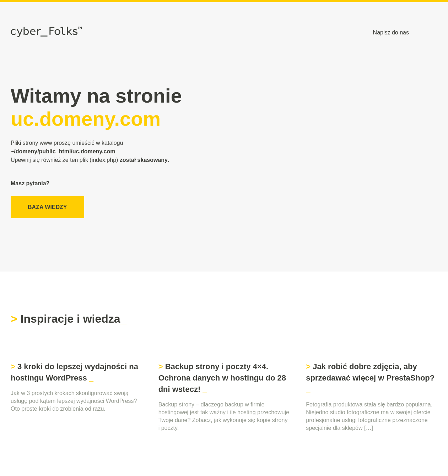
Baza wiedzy (47, 207)
